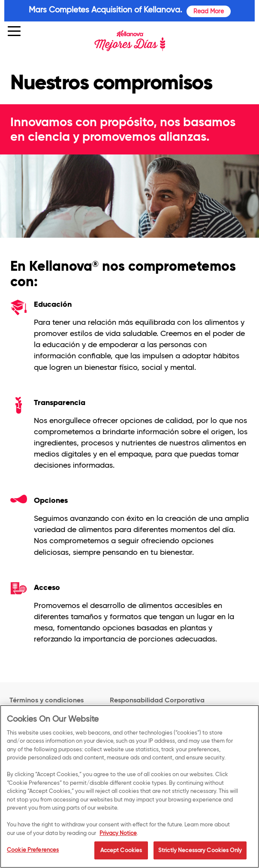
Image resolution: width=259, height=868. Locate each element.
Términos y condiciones (47, 700)
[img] (130, 41)
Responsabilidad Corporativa (157, 700)
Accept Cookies (121, 856)
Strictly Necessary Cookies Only (200, 856)
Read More (209, 11)
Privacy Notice (118, 839)
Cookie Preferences (33, 856)
